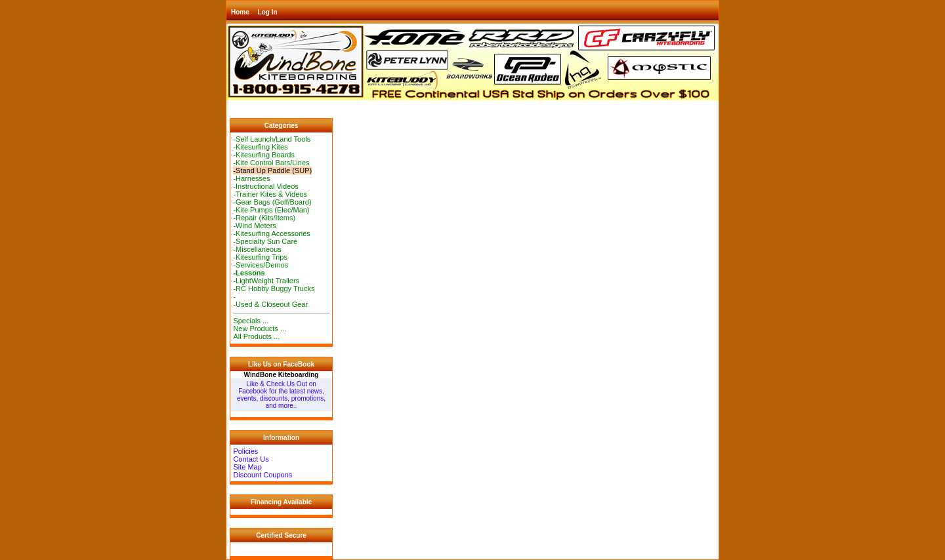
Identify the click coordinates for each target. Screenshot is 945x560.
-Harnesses (251, 178)
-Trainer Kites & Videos (270, 194)
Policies (245, 451)
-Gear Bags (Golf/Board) (272, 202)
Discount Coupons (262, 475)
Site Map (247, 467)
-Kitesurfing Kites (260, 147)
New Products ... (260, 329)
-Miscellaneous (257, 249)
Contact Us (251, 459)
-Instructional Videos (265, 186)
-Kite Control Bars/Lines (271, 163)
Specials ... (251, 321)
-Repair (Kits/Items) (264, 218)
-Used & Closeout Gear (270, 304)
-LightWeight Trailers (266, 281)
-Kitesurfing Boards (264, 155)
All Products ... (256, 336)
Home (240, 12)
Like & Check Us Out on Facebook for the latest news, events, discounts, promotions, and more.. (281, 395)
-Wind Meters (254, 226)
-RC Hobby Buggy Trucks (274, 289)
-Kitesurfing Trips (260, 257)
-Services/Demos (261, 265)
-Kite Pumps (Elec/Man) (271, 210)
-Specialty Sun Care (265, 241)
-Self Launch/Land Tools (272, 139)
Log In (268, 12)
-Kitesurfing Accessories (271, 233)
